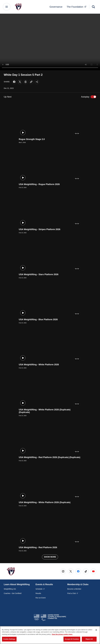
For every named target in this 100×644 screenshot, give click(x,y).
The (77, 6)
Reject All (89, 639)
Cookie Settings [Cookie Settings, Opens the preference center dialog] (9, 639)
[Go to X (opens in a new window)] (71, 571)
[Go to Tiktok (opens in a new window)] (86, 571)
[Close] (96, 630)
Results (38, 593)
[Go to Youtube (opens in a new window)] (93, 571)
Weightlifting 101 (10, 589)
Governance (56, 7)
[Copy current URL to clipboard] (31, 82)
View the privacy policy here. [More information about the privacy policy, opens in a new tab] (62, 634)
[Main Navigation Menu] (7, 7)
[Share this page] (37, 82)
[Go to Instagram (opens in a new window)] (63, 571)
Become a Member (74, 589)
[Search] (93, 7)
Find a (73, 593)
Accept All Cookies (72, 639)
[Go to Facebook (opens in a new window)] (78, 571)
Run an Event (41, 598)
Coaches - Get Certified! (13, 593)
